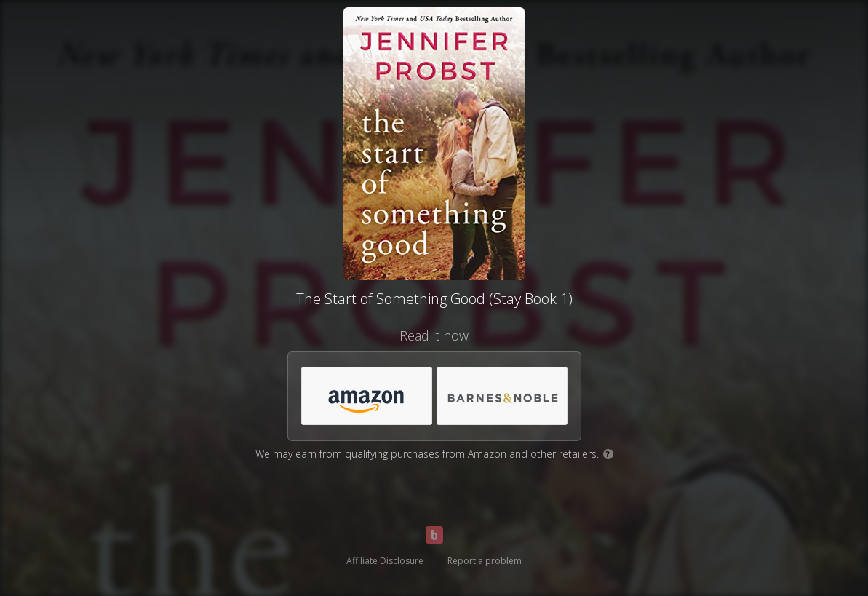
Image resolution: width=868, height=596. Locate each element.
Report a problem (485, 561)
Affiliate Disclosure (385, 561)
